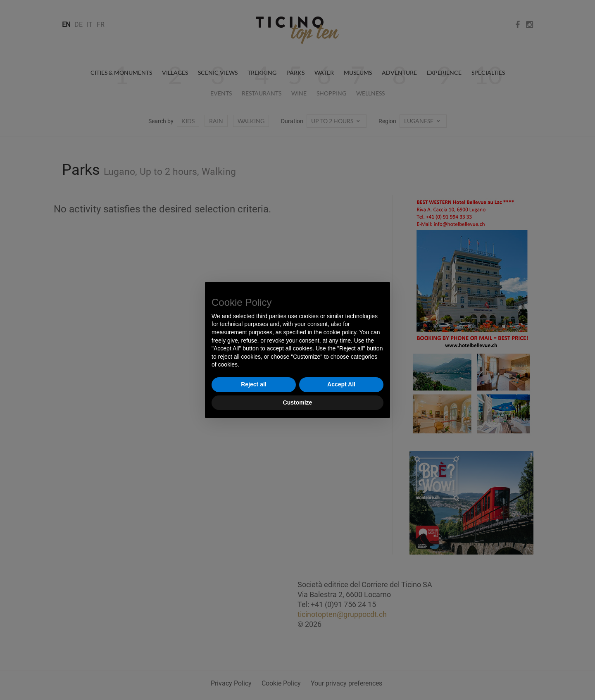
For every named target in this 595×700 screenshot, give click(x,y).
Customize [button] (298, 402)
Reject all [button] (253, 384)
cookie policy (340, 332)
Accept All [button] (341, 384)
